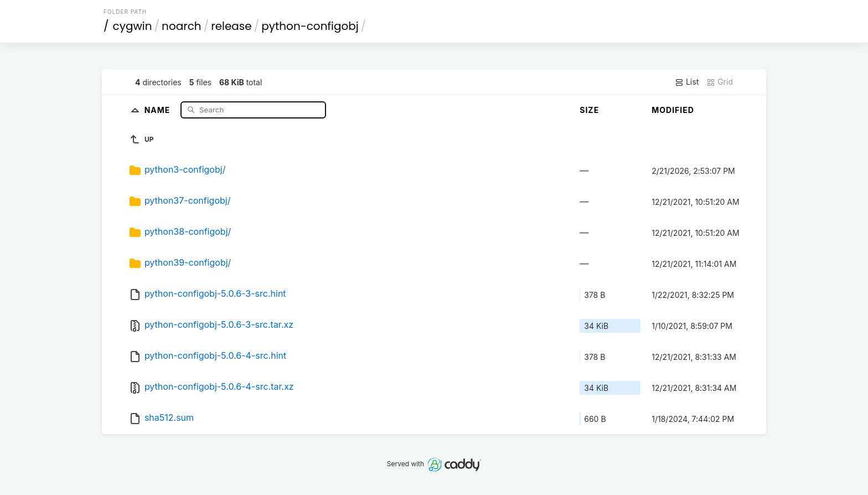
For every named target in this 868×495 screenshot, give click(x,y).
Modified (673, 110)
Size (589, 110)
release (231, 26)
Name (159, 109)
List (687, 82)
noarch (182, 26)
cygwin (133, 26)
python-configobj (310, 26)
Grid (720, 82)
